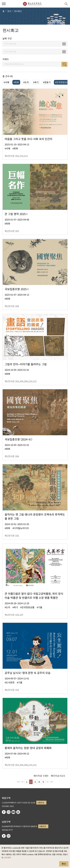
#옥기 (36, 82)
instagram (9, 812)
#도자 (26, 82)
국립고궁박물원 (32, 4)
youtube (13, 812)
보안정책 (7, 857)
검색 (64, 64)
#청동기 (47, 82)
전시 (9, 11)
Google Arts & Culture (18, 812)
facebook (4, 812)
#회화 (16, 82)
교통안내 (41, 803)
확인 (64, 864)
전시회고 (18, 11)
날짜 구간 (7, 38)
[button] (60, 4)
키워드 (6, 59)
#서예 (6, 82)
